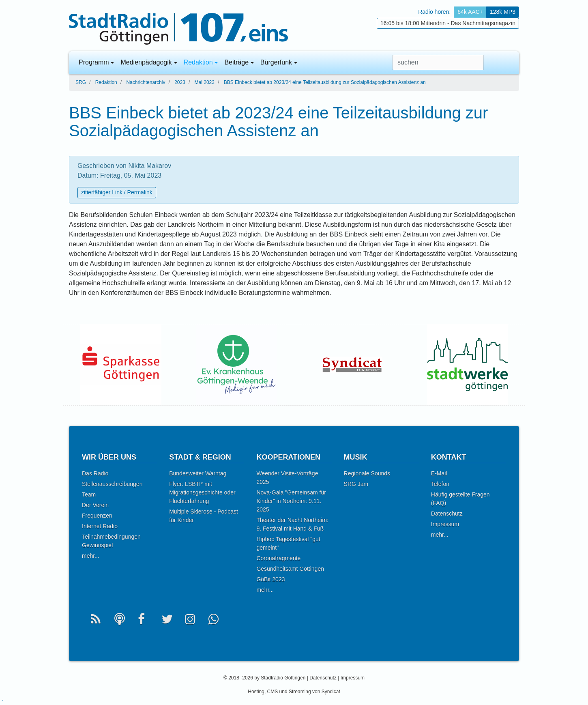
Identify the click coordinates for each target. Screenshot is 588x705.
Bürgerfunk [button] (276, 62)
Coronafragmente (278, 558)
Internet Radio (100, 526)
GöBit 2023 (270, 579)
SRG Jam (356, 484)
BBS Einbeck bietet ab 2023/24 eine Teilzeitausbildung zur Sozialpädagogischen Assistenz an (325, 82)
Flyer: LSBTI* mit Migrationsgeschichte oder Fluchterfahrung (202, 492)
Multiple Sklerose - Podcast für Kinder (204, 516)
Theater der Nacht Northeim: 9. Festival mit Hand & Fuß (292, 524)
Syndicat (331, 692)
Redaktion (106, 82)
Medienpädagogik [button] (146, 62)
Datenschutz (447, 514)
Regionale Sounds (367, 473)
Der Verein (95, 505)
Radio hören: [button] (434, 12)
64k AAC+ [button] (470, 12)
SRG (81, 82)
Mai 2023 (205, 82)
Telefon (440, 484)
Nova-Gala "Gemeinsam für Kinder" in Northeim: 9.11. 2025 (291, 501)
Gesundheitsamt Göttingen (290, 569)
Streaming (300, 692)
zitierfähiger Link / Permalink (117, 192)
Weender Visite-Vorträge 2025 (287, 478)
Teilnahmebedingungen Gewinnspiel (111, 541)
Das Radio (95, 473)
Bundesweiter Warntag (198, 473)
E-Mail (439, 473)
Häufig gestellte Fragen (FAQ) (460, 499)
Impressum (445, 524)
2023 (180, 82)
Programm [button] (94, 62)
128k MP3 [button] (503, 12)
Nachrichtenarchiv (146, 82)
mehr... (91, 556)
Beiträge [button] (236, 62)
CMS (273, 692)
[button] (506, 62)
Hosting (256, 692)
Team (89, 494)
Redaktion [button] (198, 62)
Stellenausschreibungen (112, 484)
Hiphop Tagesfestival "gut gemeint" (288, 543)
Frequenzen (97, 516)
